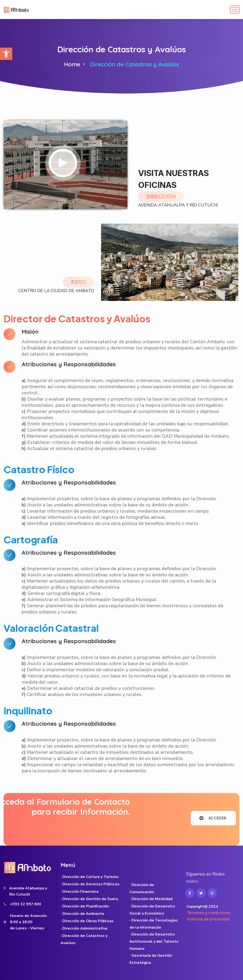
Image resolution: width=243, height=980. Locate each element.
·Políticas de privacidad (208, 919)
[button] (6, 54)
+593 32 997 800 (26, 904)
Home (72, 64)
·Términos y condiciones (208, 913)
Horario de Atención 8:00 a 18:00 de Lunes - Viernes (28, 922)
